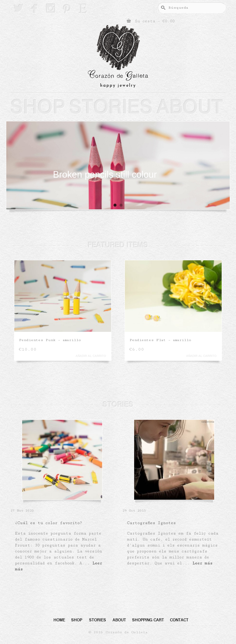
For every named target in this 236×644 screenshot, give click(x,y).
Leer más (203, 563)
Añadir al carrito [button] (91, 356)
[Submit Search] (162, 8)
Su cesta (151, 21)
